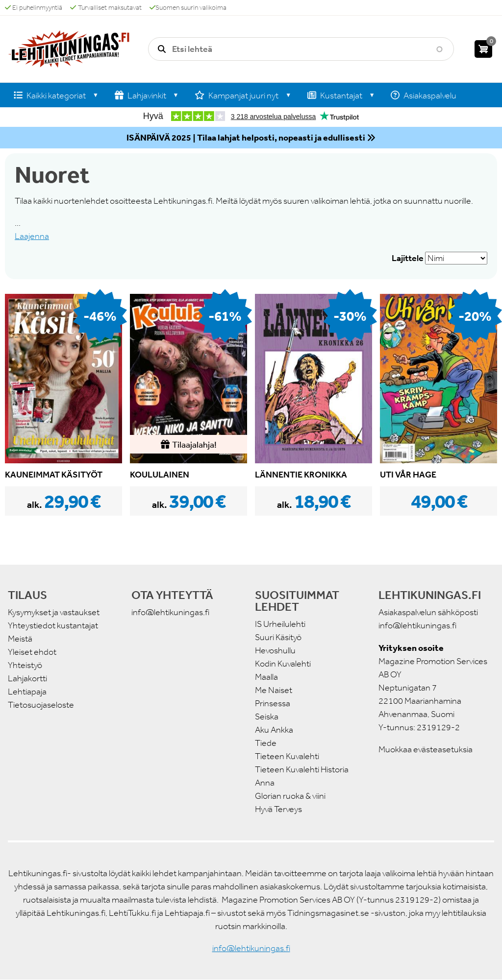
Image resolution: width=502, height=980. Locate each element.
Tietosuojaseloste (41, 705)
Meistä (20, 639)
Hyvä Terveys (278, 809)
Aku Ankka (274, 730)
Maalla (266, 677)
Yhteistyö (25, 665)
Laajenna (32, 236)
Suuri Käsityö (278, 637)
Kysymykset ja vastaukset (54, 612)
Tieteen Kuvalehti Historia (302, 769)
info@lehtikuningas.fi (170, 612)
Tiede (266, 743)
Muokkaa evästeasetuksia (426, 749)
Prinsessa (273, 703)
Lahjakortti (27, 678)
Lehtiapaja (27, 692)
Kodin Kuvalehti (283, 664)
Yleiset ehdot (32, 652)
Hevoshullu (275, 650)
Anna (265, 783)
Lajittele (408, 258)
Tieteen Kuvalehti (287, 756)
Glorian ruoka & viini (290, 796)
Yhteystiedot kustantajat (53, 625)
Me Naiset (274, 690)
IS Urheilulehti (280, 624)
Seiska (267, 717)
